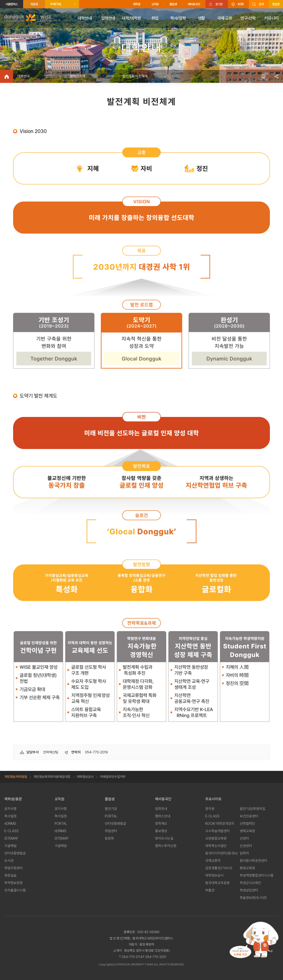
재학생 (137, 4)
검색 (261, 4)
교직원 (155, 4)
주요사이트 (213, 799)
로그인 (219, 4)
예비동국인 (194, 4)
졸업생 (173, 4)
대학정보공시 (85, 777)
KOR (241, 4)
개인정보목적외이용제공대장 (52, 777)
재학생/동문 (13, 799)
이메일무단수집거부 (113, 777)
